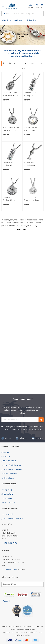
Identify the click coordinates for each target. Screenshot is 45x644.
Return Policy (7, 498)
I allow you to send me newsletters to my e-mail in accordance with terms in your (24, 428)
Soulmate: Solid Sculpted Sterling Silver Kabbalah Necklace (31, 199)
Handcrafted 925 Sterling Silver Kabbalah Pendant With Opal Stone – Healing (31, 94)
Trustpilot (7, 601)
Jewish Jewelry (19, 20)
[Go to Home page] (12, 6)
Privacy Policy (37, 429)
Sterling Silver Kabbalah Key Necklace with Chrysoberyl (30, 164)
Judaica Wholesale (9, 461)
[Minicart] (42, 6)
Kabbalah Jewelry (32, 20)
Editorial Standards (9, 474)
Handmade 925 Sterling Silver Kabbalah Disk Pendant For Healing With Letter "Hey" (11, 199)
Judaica (32, 632)
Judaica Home (6, 20)
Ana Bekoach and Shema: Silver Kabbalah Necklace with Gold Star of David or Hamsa (32, 129)
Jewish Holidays (8, 478)
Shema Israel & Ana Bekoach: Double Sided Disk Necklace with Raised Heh (11, 129)
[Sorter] (33, 63)
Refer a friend (7, 514)
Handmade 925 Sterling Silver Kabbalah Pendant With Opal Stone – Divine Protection (10, 164)
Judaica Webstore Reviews (12, 469)
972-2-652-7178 (10, 543)
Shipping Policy (8, 494)
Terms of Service (8, 503)
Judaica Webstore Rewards (12, 518)
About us (5, 452)
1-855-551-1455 (10, 569)
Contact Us (6, 456)
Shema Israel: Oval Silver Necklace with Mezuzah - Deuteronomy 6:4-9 (11, 94)
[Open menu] (3, 6)
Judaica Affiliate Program (11, 465)
